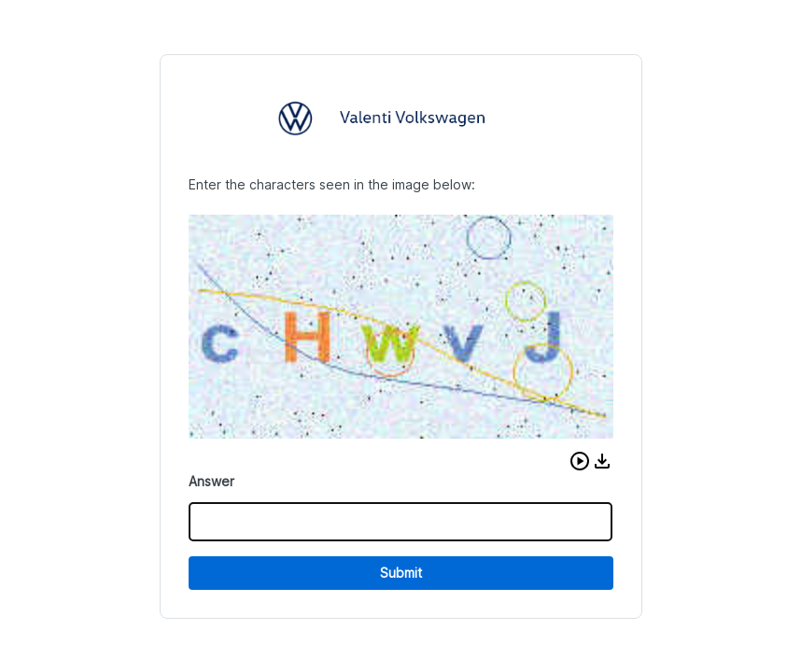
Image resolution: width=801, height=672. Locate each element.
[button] (580, 461)
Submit (401, 573)
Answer (211, 481)
